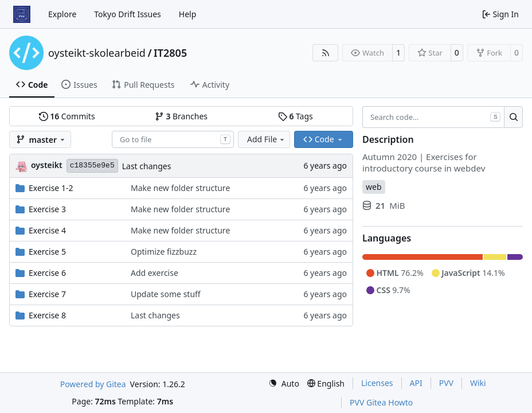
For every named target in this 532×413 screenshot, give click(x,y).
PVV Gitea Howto (381, 402)
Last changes (147, 166)
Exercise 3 (47, 209)
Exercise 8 (47, 315)
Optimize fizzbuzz (164, 252)
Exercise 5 (47, 252)
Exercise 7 (47, 294)
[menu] (284, 383)
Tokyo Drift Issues (128, 14)
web (374, 187)
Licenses (377, 383)
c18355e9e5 (92, 165)
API (416, 383)
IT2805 (170, 53)
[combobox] (173, 139)
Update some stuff (166, 294)
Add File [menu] (267, 139)
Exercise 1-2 (51, 188)
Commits (67, 116)
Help (188, 14)
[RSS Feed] (326, 53)
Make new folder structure (180, 188)
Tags (296, 116)
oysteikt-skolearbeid (97, 53)
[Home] (22, 14)
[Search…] (513, 117)
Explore (62, 14)
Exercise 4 (47, 230)
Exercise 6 (47, 273)
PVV (446, 383)
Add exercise (154, 273)
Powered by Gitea (93, 384)
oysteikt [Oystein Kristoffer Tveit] (47, 165)
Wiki (478, 383)
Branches (181, 116)
